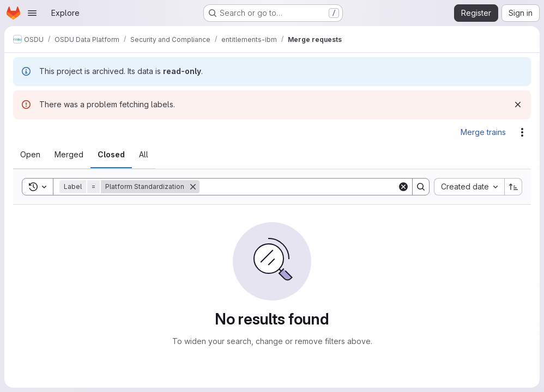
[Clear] (403, 187)
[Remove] (193, 187)
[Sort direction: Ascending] (513, 187)
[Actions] (522, 132)
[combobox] (469, 187)
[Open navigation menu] (32, 13)
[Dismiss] (518, 105)
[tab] (30, 155)
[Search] (298, 187)
